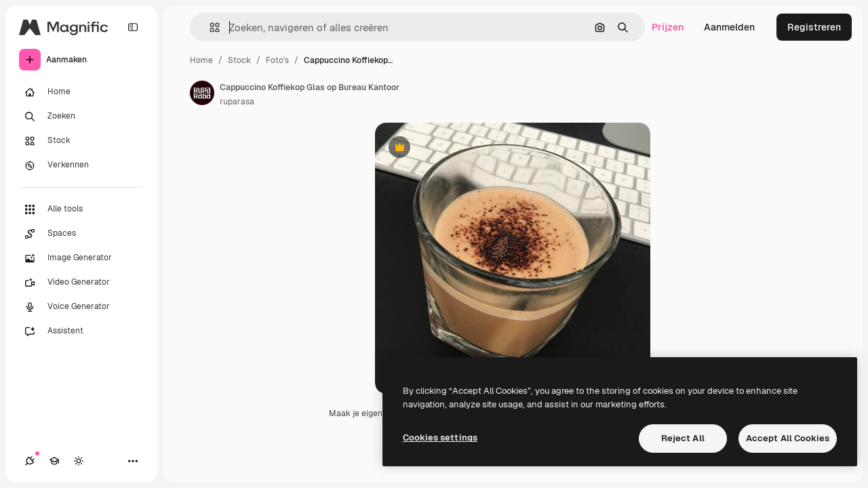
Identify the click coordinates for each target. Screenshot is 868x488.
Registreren (814, 27)
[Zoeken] (81, 117)
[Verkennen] (81, 165)
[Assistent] (81, 331)
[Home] (81, 92)
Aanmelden (729, 27)
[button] (209, 27)
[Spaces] (81, 234)
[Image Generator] (81, 258)
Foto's (277, 60)
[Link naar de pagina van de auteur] (202, 93)
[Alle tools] (81, 209)
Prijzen (668, 27)
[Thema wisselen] (79, 461)
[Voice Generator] (81, 307)
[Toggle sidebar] (133, 27)
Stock (239, 60)
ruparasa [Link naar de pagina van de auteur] (237, 102)
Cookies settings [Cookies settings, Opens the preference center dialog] (440, 438)
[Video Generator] (81, 283)
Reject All (683, 438)
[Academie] (54, 461)
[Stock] (81, 141)
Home (201, 60)
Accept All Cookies (788, 438)
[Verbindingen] (30, 461)
